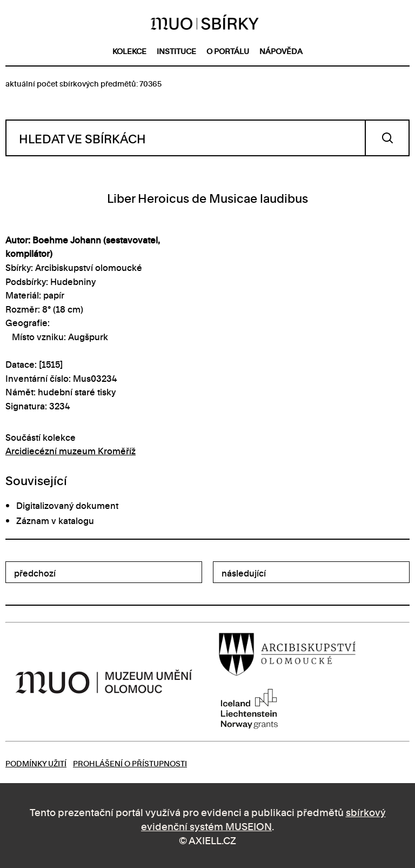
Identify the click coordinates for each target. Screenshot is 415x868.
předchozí (35, 573)
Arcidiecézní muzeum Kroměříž (71, 450)
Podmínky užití (36, 763)
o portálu (228, 51)
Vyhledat (387, 138)
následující (244, 573)
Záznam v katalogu (55, 520)
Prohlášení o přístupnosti (130, 763)
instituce (176, 51)
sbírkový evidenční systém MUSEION (263, 819)
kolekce (129, 51)
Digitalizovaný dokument (67, 505)
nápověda (281, 51)
